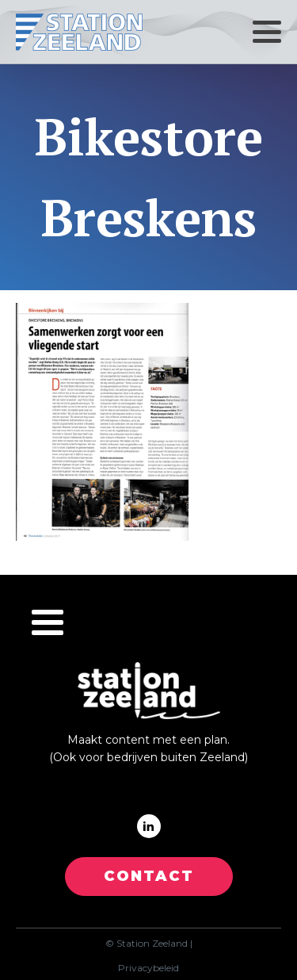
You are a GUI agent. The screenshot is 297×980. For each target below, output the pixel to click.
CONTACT (149, 876)
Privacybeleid (148, 968)
